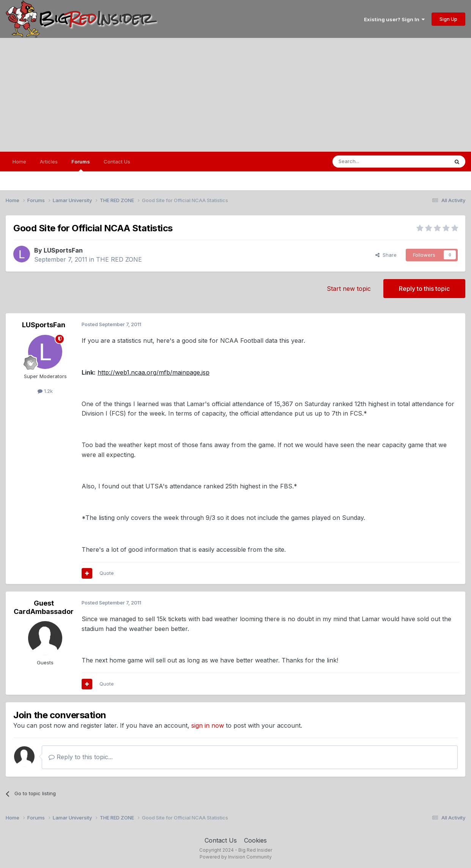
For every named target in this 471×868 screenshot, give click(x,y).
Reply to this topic (424, 289)
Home (19, 162)
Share (386, 255)
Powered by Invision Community (236, 857)
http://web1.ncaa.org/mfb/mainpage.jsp (154, 372)
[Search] (371, 162)
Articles (49, 162)
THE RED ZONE (119, 259)
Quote (107, 573)
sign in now (208, 725)
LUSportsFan (63, 250)
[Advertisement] (236, 95)
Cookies (255, 840)
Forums (81, 165)
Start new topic (349, 289)
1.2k (45, 391)
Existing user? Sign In (394, 19)
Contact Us (117, 162)
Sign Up (448, 19)
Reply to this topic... (81, 757)
